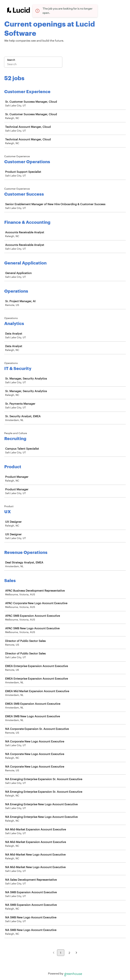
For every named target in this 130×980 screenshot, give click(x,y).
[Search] (33, 64)
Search (11, 60)
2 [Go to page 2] (69, 953)
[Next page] (76, 953)
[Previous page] (54, 953)
